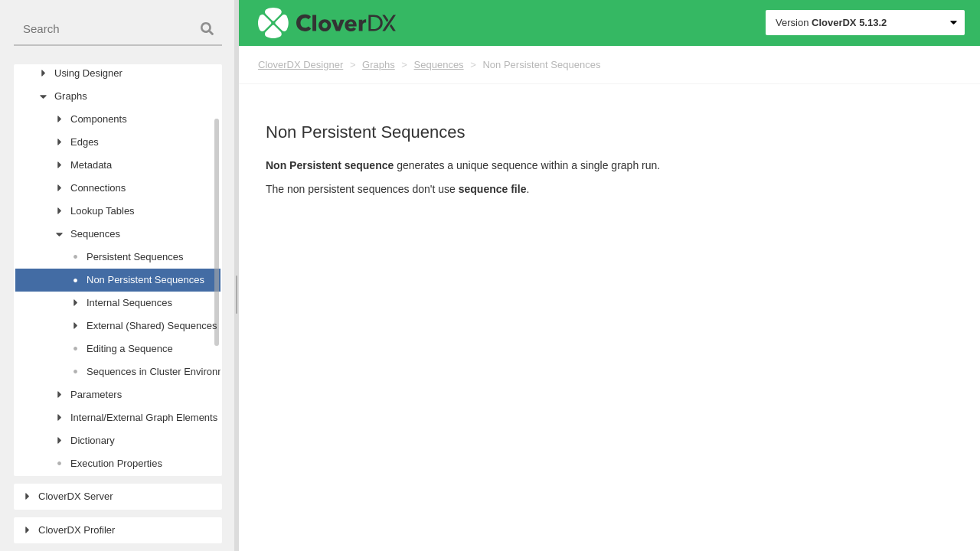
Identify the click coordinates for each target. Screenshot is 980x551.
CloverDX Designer (301, 65)
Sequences (439, 65)
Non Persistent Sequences (541, 65)
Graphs (379, 65)
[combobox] (118, 29)
